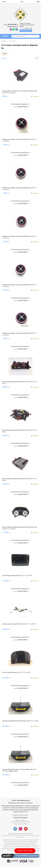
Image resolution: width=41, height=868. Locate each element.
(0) (38, 2)
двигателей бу (33, 810)
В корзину (35, 96)
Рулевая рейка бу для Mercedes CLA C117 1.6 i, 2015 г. (19, 624)
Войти (4, 2)
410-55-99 (11, 25)
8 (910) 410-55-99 (20, 815)
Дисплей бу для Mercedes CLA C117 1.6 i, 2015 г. (18, 576)
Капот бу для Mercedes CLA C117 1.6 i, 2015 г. (17, 672)
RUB (21, 2)
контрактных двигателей (32, 806)
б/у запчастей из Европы (16, 808)
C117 (4, 54)
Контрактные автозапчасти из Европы (21, 803)
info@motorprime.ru (13, 26)
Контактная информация (20, 817)
